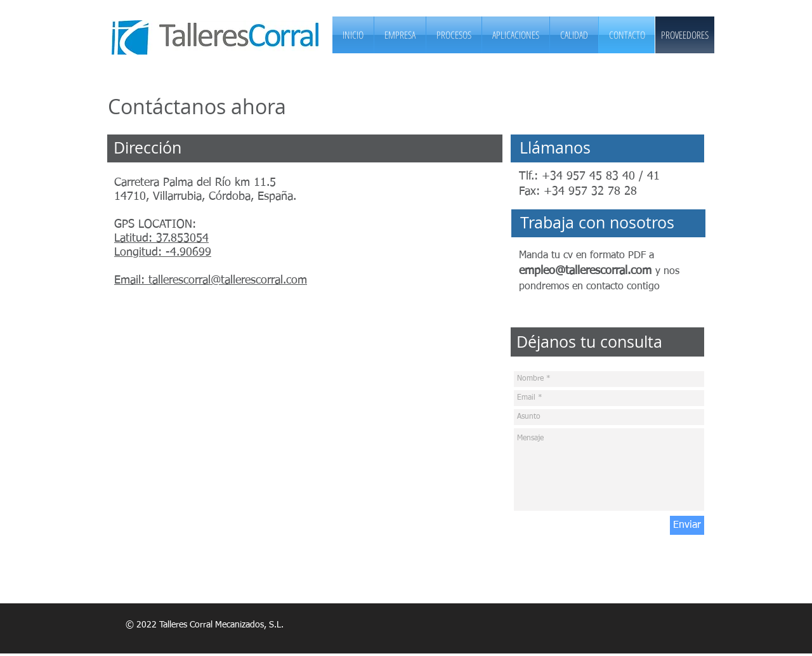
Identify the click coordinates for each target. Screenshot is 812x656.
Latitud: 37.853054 (161, 239)
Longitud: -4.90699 (163, 253)
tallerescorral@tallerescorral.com (228, 280)
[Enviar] (687, 525)
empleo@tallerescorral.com (585, 271)
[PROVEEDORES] (685, 35)
